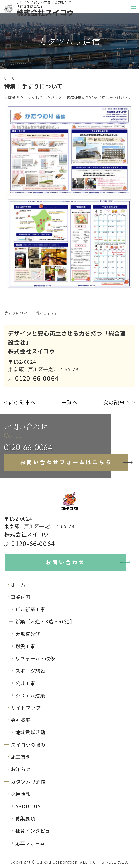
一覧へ (70, 402)
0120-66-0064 (37, 378)
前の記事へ (22, 402)
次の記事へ (117, 402)
